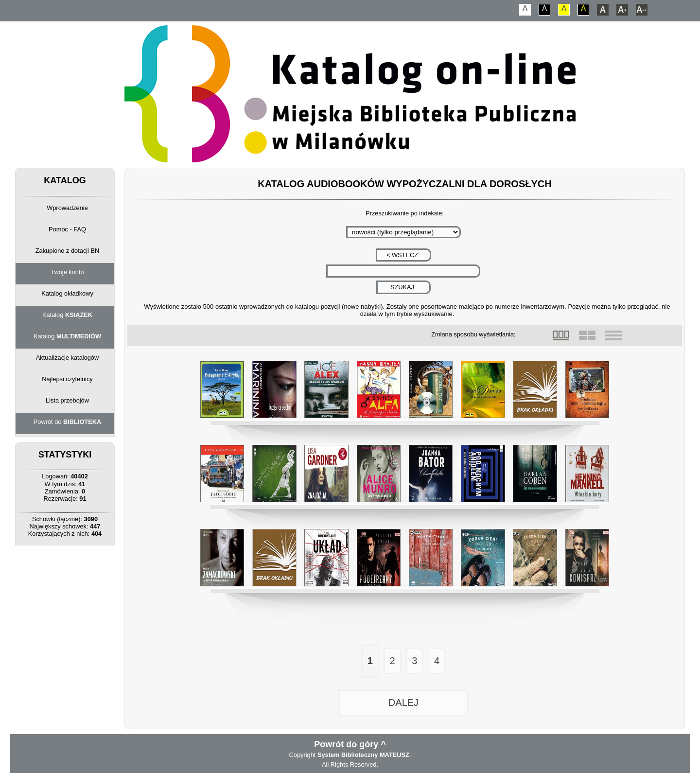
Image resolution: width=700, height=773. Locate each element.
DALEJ (403, 703)
